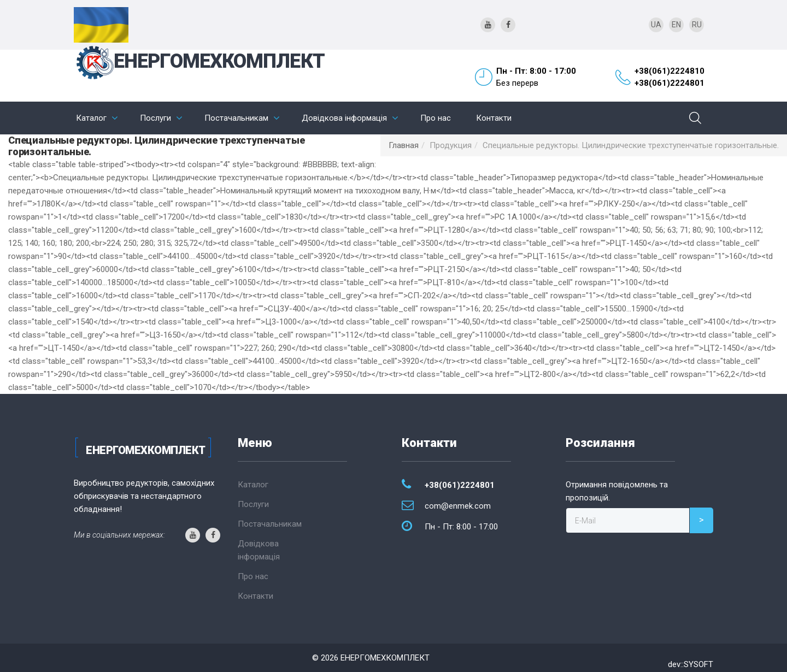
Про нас (436, 118)
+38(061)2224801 (669, 83)
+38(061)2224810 (669, 71)
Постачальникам (236, 118)
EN (676, 25)
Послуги (155, 118)
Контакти (494, 118)
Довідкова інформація (344, 118)
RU (697, 25)
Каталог (91, 118)
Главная (404, 145)
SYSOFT (698, 664)
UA (656, 25)
